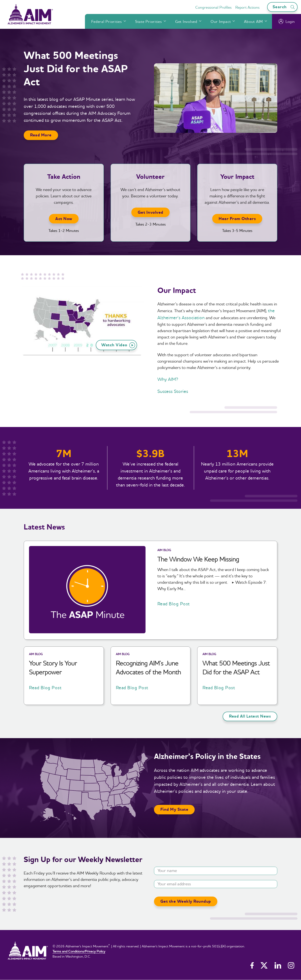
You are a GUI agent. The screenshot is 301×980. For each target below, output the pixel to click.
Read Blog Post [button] (174, 604)
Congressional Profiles (213, 7)
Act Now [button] (64, 219)
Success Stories (173, 391)
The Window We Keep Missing (198, 559)
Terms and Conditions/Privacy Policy (79, 951)
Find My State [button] (174, 809)
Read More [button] (41, 135)
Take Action (64, 177)
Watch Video (118, 345)
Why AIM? (168, 379)
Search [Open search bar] (284, 7)
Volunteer (150, 177)
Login (286, 21)
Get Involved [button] (150, 212)
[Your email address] (216, 884)
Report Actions (247, 7)
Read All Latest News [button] (250, 716)
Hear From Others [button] (237, 219)
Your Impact (237, 177)
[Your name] (216, 871)
